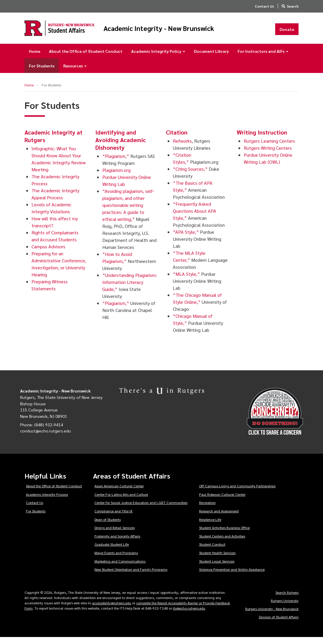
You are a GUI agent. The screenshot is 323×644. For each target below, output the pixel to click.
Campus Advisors (48, 253)
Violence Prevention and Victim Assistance (232, 576)
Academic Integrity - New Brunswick (179, 31)
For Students (42, 72)
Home (35, 58)
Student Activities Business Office (224, 534)
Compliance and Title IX (114, 518)
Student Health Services (217, 559)
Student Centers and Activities (222, 543)
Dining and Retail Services (115, 534)
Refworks (182, 148)
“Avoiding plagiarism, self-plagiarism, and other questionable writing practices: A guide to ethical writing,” (128, 212)
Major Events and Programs (116, 559)
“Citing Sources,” (190, 176)
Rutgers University (285, 607)
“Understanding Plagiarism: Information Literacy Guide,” (130, 289)
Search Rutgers (287, 599)
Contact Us (264, 6)
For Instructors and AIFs (263, 58)
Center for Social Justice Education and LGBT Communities (141, 509)
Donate (287, 32)
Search (293, 6)
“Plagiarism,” (116, 163)
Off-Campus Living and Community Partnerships (237, 493)
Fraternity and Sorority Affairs (117, 543)
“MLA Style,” (186, 281)
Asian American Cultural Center (119, 493)
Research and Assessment (219, 518)
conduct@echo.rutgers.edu (45, 437)
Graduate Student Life (112, 551)
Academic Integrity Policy (158, 58)
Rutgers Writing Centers (268, 155)
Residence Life (210, 526)
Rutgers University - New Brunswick (272, 615)
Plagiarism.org (116, 177)
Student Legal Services (217, 568)
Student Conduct (212, 551)
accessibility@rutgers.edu (112, 610)
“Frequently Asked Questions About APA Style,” (195, 218)
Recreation (207, 509)
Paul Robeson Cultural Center (222, 501)
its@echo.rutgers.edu (189, 615)
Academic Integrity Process (47, 501)
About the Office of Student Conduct (86, 58)
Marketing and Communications (120, 568)
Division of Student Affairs (279, 624)
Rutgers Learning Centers (269, 148)
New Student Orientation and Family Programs (131, 576)
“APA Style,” (186, 239)
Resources (75, 72)
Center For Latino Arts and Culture (121, 501)
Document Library (211, 58)
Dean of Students (108, 526)
